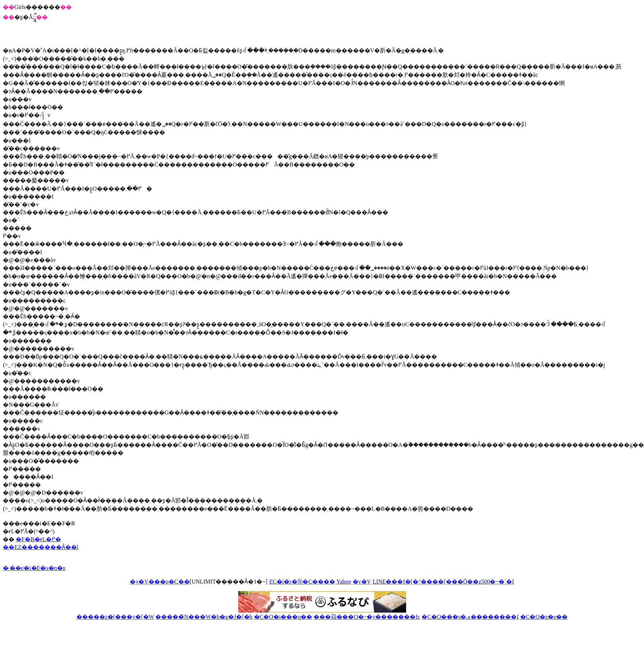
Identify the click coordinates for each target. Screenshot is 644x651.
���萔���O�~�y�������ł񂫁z (367, 617)
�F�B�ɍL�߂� (38, 539)
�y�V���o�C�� (160, 582)
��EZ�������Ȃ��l (41, 547)
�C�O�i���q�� (283, 617)
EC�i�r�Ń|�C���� (302, 582)
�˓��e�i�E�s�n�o (34, 568)
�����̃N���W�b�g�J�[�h (204, 617)
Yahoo (344, 582)
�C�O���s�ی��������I (470, 617)
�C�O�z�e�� (544, 617)
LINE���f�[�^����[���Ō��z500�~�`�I (443, 582)
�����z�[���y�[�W (115, 617)
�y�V (362, 582)
